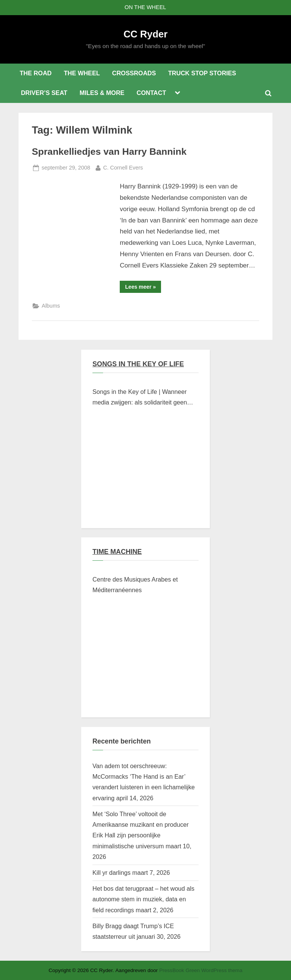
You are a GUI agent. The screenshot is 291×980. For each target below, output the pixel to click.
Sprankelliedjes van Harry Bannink (109, 152)
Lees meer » (143, 288)
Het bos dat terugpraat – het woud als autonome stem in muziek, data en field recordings (143, 899)
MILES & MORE (102, 93)
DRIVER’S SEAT (44, 93)
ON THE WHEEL (145, 7)
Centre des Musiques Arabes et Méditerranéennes (135, 585)
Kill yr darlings (111, 873)
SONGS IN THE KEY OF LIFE (138, 364)
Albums (51, 306)
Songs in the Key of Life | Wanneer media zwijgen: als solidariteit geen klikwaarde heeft (140, 398)
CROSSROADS (134, 73)
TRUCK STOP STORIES (202, 73)
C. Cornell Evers (123, 167)
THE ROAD (36, 73)
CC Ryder (145, 34)
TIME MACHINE (117, 552)
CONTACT (152, 93)
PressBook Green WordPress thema (201, 970)
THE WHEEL (82, 73)
